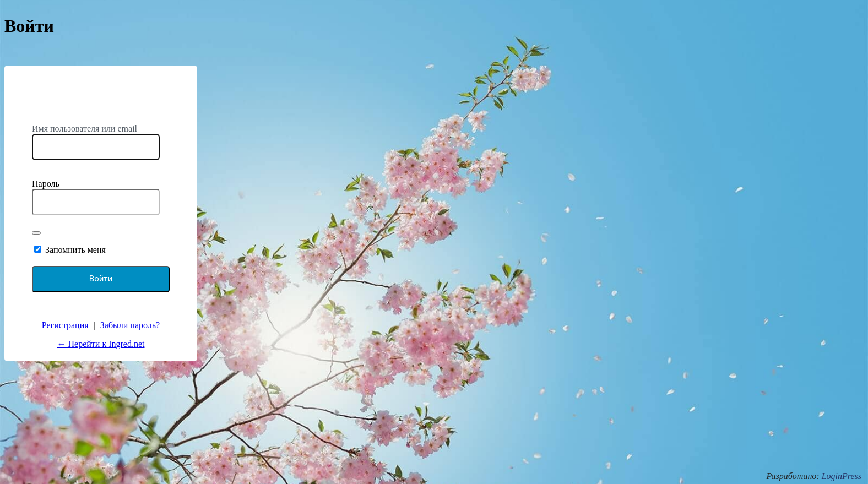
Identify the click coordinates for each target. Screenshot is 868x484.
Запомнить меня (75, 250)
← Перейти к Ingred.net (101, 344)
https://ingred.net (101, 102)
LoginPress (842, 476)
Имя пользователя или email (85, 129)
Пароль (46, 184)
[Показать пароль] (36, 233)
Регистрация (65, 325)
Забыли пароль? (130, 325)
